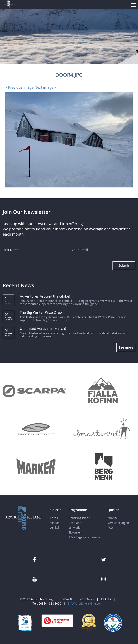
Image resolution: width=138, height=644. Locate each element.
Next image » (45, 87)
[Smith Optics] (36, 429)
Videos (55, 523)
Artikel (55, 528)
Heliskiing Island (79, 518)
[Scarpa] (34, 391)
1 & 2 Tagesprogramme (84, 537)
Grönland (75, 523)
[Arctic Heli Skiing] (9, 5)
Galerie (56, 510)
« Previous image (19, 87)
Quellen (113, 510)
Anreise (113, 518)
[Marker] (36, 466)
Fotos (54, 518)
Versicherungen (118, 523)
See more (126, 347)
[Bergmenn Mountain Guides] (104, 467)
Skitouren (75, 532)
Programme (78, 510)
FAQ (110, 528)
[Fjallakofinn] (102, 391)
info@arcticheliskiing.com (85, 604)
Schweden (75, 528)
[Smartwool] (102, 429)
